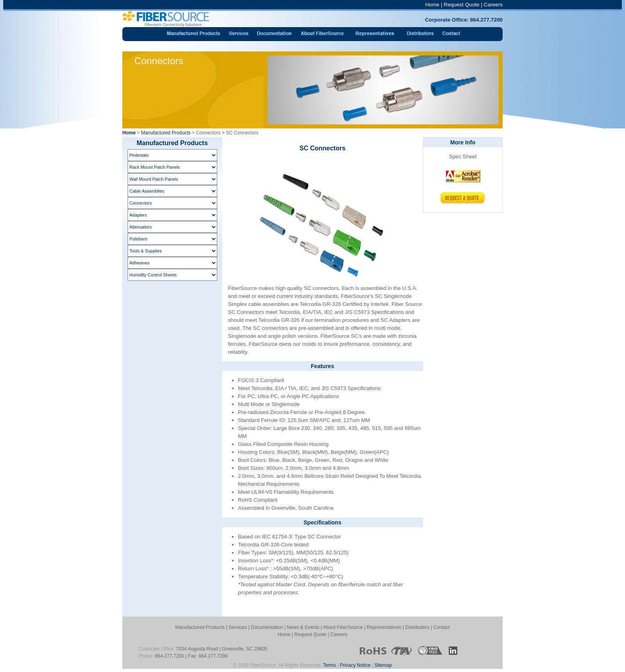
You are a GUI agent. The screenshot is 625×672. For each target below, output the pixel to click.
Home (432, 5)
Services (238, 627)
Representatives (384, 627)
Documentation (267, 627)
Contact (441, 627)
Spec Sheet (463, 157)
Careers (493, 5)
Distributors (418, 627)
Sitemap (383, 665)
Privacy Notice (355, 665)
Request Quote (462, 5)
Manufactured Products (166, 133)
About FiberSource (343, 627)
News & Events (303, 627)
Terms (329, 665)
